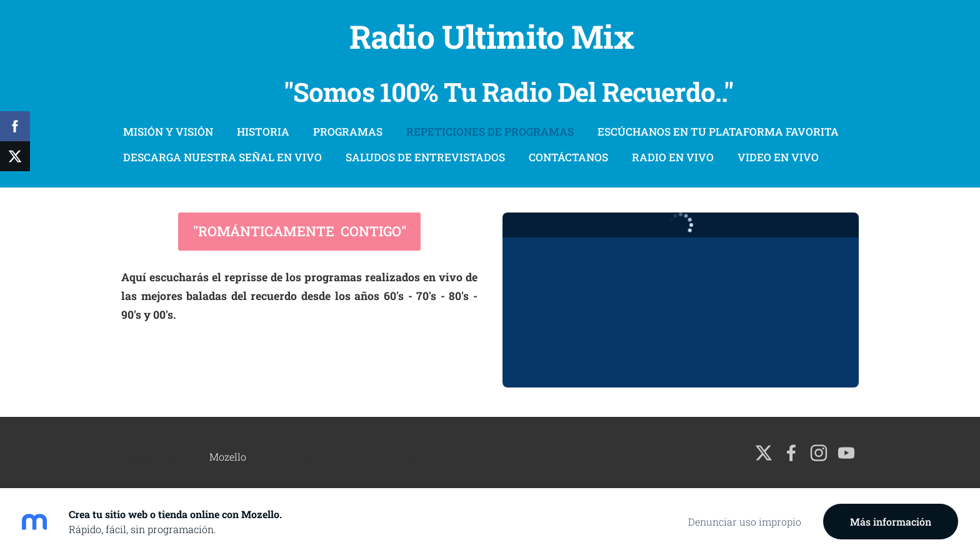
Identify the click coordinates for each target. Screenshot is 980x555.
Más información (891, 522)
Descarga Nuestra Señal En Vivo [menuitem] (222, 157)
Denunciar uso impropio (745, 522)
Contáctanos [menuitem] (568, 157)
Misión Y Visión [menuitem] (168, 132)
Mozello (228, 457)
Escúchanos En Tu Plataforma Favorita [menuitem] (718, 132)
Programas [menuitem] (348, 132)
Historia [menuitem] (263, 132)
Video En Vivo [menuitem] (778, 157)
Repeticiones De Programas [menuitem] (490, 132)
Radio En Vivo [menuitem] (673, 157)
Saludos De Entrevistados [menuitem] (425, 157)
